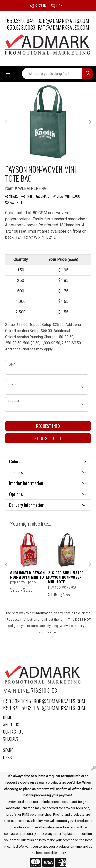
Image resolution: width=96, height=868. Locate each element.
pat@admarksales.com (64, 27)
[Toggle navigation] (8, 74)
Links (8, 757)
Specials (11, 739)
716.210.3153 (44, 690)
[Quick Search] (52, 74)
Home (7, 717)
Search (9, 750)
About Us (11, 725)
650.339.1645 (21, 21)
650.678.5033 (21, 27)
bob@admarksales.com (63, 21)
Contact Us (13, 732)
